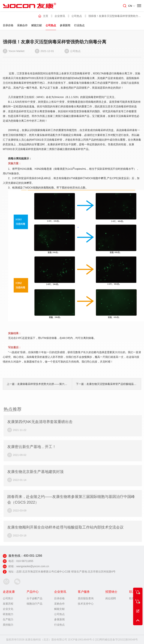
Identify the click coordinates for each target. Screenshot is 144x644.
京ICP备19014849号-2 (81, 639)
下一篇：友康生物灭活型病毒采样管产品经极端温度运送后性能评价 (107, 384)
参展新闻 (65, 25)
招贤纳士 (111, 592)
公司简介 (8, 598)
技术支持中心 (86, 604)
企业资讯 (60, 16)
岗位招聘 (111, 598)
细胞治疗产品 (34, 604)
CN (132, 6)
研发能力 (8, 614)
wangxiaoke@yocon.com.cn (33, 566)
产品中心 (33, 592)
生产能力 (8, 619)
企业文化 (8, 609)
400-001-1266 (33, 556)
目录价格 (8, 25)
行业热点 (79, 25)
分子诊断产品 (34, 598)
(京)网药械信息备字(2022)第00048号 (116, 639)
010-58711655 (25, 561)
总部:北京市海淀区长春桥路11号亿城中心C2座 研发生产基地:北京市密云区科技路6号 (66, 572)
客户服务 (84, 592)
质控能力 (8, 625)
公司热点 (51, 25)
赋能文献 (37, 25)
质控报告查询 (86, 598)
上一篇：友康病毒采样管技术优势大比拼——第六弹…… (37, 384)
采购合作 (22, 25)
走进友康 (9, 592)
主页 (46, 16)
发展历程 (8, 604)
